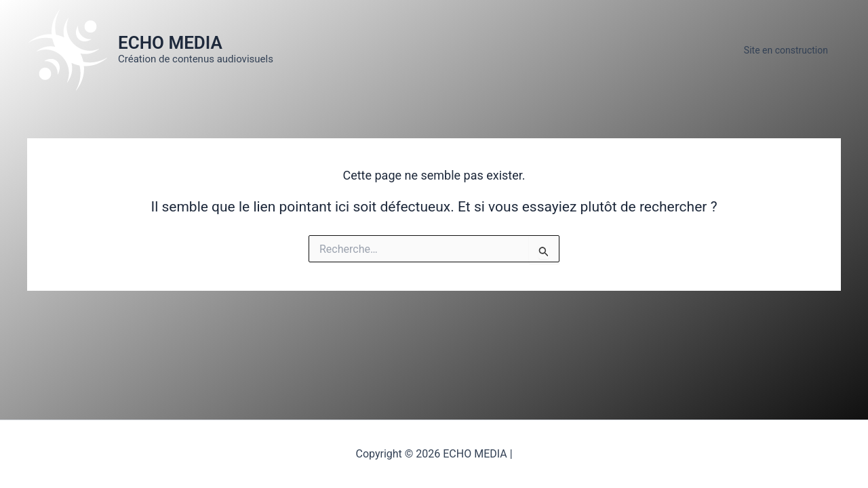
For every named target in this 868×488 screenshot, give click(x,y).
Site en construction (789, 50)
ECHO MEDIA (170, 43)
